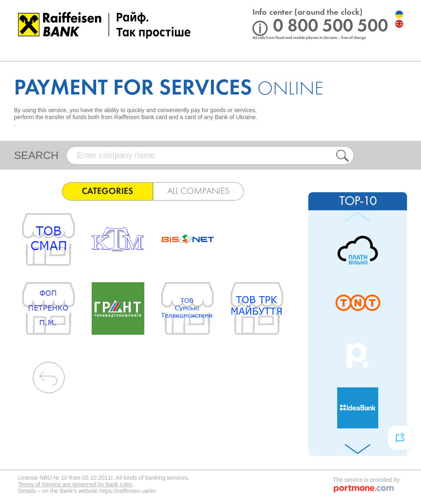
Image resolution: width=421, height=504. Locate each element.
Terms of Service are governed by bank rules (75, 484)
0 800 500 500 (331, 26)
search (36, 155)
